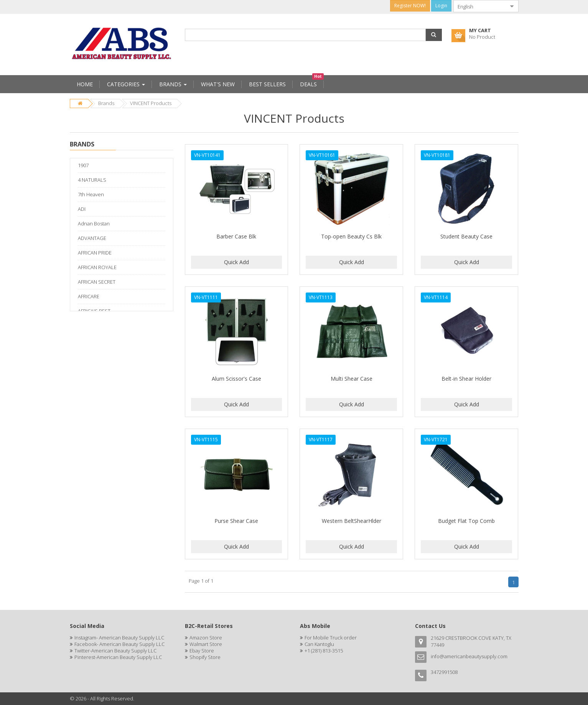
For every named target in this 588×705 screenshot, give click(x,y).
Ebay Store (202, 651)
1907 (83, 165)
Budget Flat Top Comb (466, 521)
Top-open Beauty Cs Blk (351, 236)
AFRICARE (89, 296)
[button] (434, 35)
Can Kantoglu (319, 644)
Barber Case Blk (236, 236)
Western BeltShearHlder (352, 521)
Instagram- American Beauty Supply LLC (119, 638)
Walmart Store (206, 644)
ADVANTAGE (92, 238)
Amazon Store (206, 638)
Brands (106, 103)
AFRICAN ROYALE (97, 267)
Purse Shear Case (236, 521)
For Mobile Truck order (331, 638)
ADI (82, 209)
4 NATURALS (92, 180)
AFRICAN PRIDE (95, 253)
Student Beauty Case (466, 236)
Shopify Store (205, 657)
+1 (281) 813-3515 (324, 651)
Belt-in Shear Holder (466, 379)
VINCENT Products (151, 103)
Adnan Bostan (94, 223)
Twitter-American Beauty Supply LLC (115, 651)
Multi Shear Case (352, 379)
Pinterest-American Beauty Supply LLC (118, 657)
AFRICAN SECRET (97, 282)
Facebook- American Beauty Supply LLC (119, 644)
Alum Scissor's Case (236, 379)
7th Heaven (91, 194)
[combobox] (480, 6)
